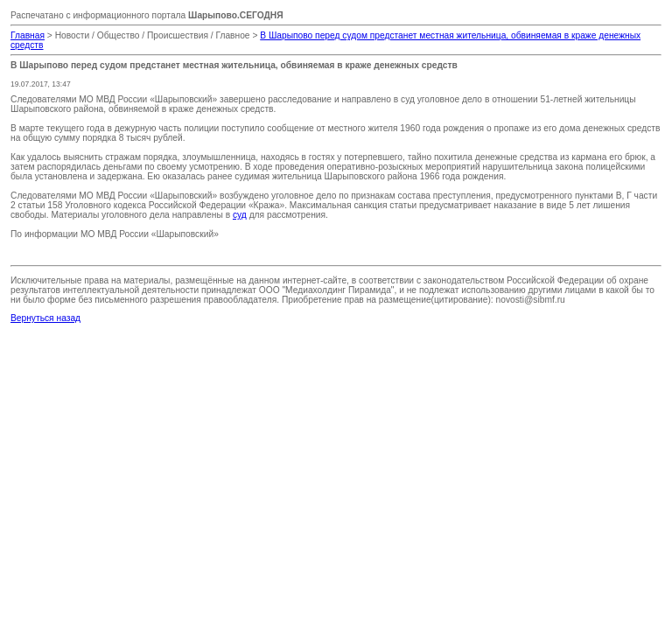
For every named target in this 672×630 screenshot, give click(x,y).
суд (240, 215)
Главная (28, 35)
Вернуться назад (45, 318)
